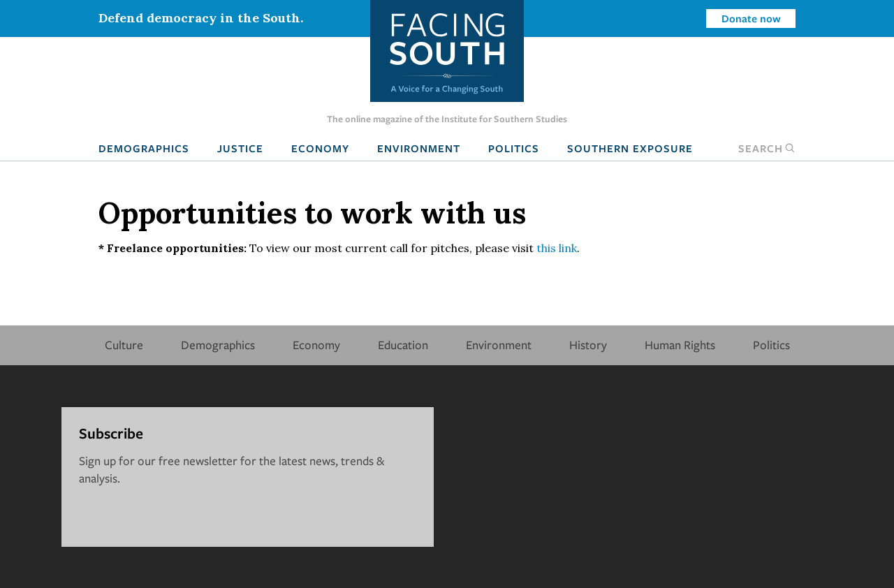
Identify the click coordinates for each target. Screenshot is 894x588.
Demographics (144, 148)
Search (767, 148)
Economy (320, 148)
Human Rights (680, 345)
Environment (419, 148)
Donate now (751, 18)
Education (403, 345)
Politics (514, 148)
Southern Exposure (630, 148)
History (588, 345)
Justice (240, 148)
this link (557, 248)
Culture (124, 345)
